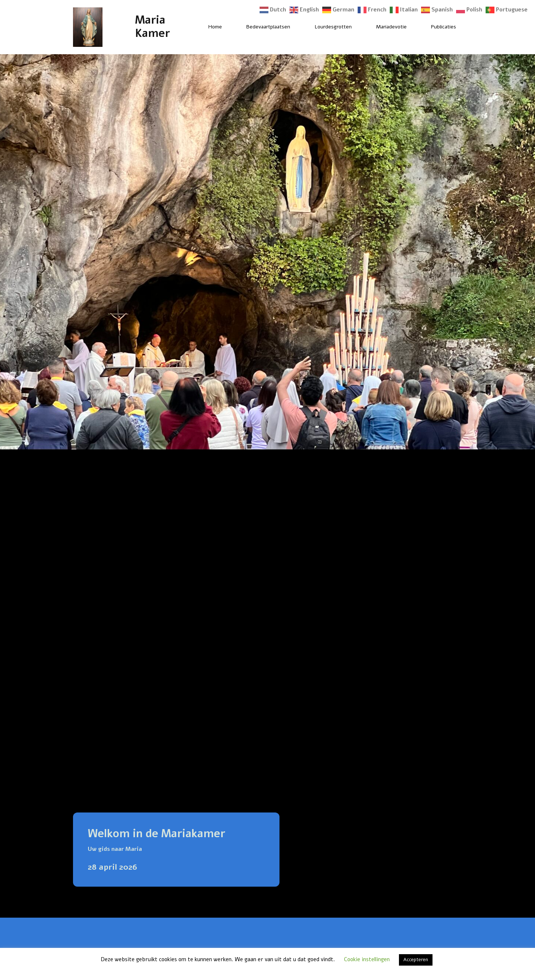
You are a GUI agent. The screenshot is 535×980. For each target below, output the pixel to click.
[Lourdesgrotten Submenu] (358, 27)
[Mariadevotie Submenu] (413, 27)
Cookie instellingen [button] (367, 959)
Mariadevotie (391, 27)
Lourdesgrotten (333, 27)
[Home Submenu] (228, 27)
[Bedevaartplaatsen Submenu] (296, 27)
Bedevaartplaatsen (268, 27)
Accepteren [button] (416, 960)
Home (215, 27)
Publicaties (444, 27)
